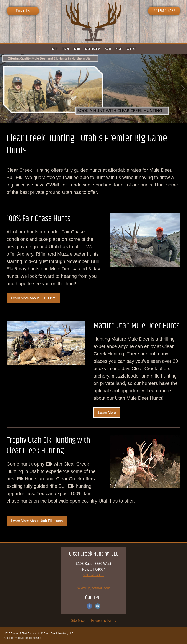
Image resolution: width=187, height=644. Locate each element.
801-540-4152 (164, 11)
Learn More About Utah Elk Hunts (37, 521)
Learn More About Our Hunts (33, 298)
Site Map (78, 620)
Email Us (23, 11)
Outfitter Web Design (16, 638)
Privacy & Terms (104, 620)
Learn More (107, 413)
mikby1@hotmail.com (93, 588)
